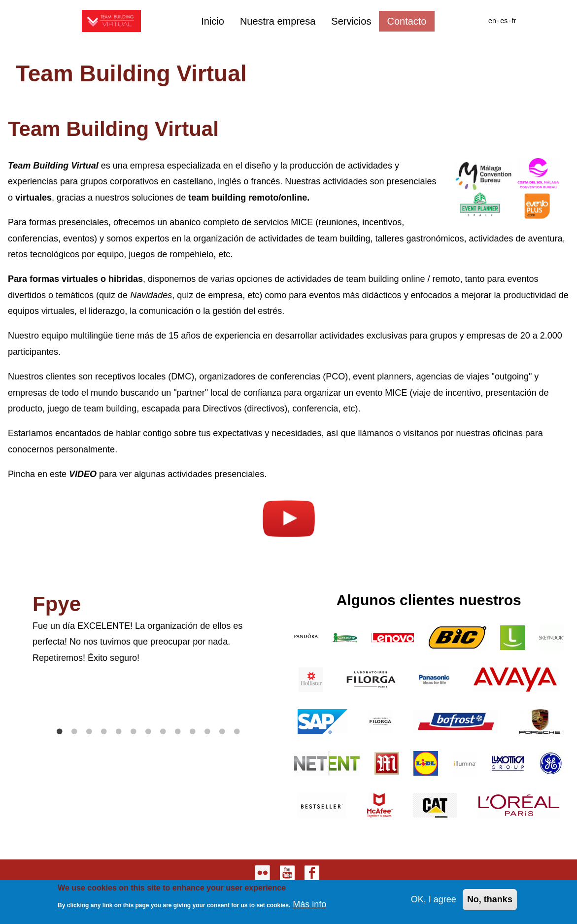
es (504, 21)
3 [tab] (89, 732)
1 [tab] (60, 732)
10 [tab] (193, 732)
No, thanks (490, 901)
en (492, 21)
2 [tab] (74, 732)
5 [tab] (119, 732)
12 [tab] (222, 732)
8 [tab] (163, 732)
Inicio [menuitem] (213, 21)
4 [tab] (104, 732)
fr (514, 21)
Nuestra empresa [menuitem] (278, 21)
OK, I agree (434, 901)
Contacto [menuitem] (407, 21)
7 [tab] (148, 732)
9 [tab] (178, 732)
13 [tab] (237, 732)
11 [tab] (207, 732)
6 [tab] (134, 732)
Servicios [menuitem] (351, 21)
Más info (309, 906)
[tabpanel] (148, 629)
